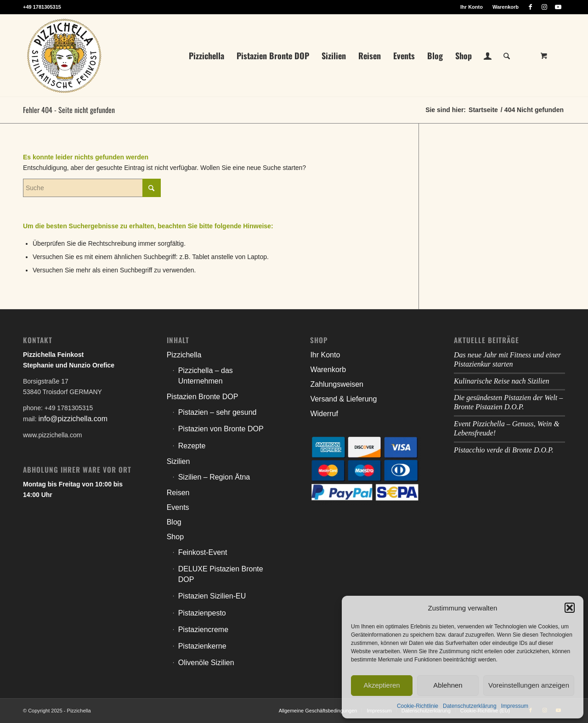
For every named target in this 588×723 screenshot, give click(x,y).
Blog (174, 522)
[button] (570, 608)
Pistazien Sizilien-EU (212, 596)
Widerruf (324, 414)
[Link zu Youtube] (558, 7)
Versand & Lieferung (343, 399)
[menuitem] (472, 7)
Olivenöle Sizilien (206, 663)
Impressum (515, 706)
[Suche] (507, 56)
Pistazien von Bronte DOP (221, 429)
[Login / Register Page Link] (488, 56)
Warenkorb (506, 7)
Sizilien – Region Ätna (214, 477)
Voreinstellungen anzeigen (529, 685)
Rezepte (192, 446)
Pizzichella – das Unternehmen (206, 376)
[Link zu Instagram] (544, 7)
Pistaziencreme (203, 630)
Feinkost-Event (203, 552)
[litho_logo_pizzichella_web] (64, 56)
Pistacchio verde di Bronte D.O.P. (504, 450)
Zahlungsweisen (337, 384)
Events (178, 507)
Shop (175, 537)
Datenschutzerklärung (470, 706)
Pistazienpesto (202, 613)
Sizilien (178, 461)
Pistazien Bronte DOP (203, 397)
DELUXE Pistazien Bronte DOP (221, 574)
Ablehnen (448, 685)
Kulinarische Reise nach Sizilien (502, 381)
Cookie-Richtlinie (418, 706)
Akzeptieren (382, 685)
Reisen (178, 493)
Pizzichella (184, 355)
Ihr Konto (472, 7)
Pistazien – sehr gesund (218, 412)
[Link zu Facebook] (530, 7)
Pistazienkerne (202, 646)
